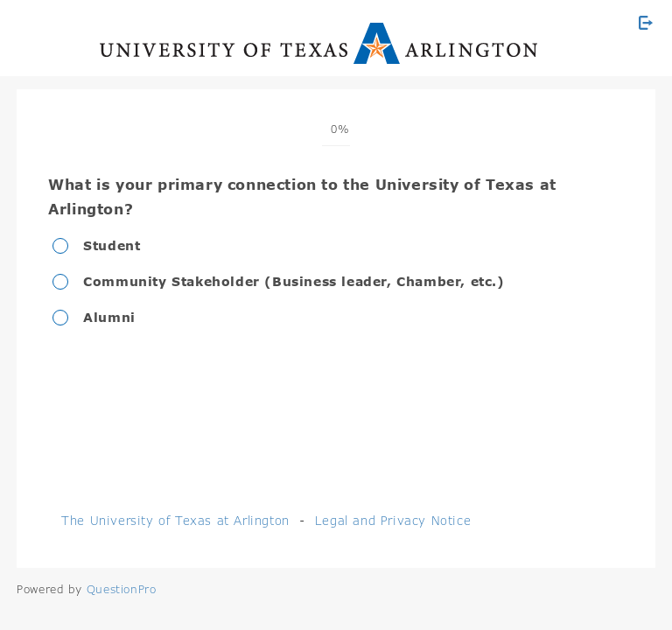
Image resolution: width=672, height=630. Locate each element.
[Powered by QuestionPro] (122, 589)
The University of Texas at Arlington (175, 520)
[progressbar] (336, 129)
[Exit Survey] (646, 23)
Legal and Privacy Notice (393, 520)
